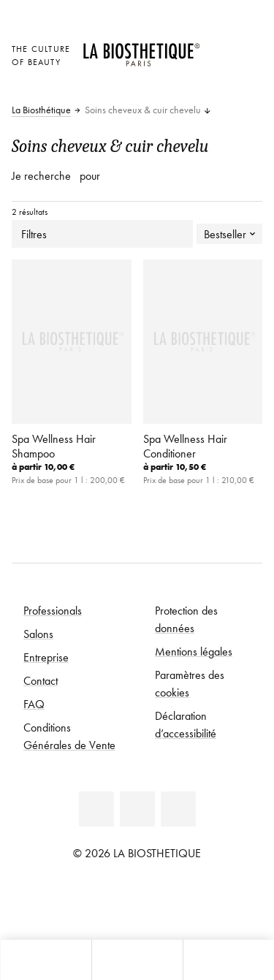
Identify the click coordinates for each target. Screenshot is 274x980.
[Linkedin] (96, 809)
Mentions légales (194, 651)
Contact (41, 680)
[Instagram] (178, 809)
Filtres (102, 234)
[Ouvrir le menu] (137, 960)
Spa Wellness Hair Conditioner (185, 446)
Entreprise (46, 657)
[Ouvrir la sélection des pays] (219, 47)
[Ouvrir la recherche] (228, 960)
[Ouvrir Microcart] (219, 87)
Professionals (53, 610)
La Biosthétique (41, 110)
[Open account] (219, 67)
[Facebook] (137, 809)
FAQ (34, 704)
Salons (38, 634)
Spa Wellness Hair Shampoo (54, 446)
